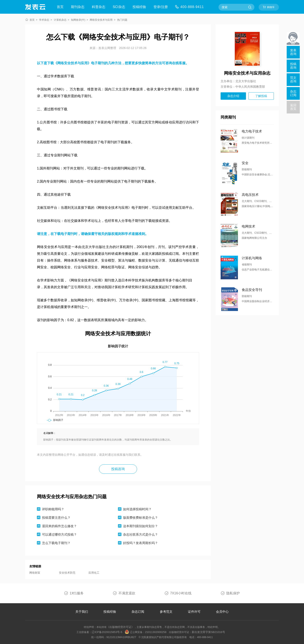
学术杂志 (44, 20)
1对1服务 (77, 593)
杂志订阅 (138, 612)
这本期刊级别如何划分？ (140, 526)
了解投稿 (261, 96)
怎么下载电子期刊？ (56, 543)
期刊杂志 (78, 7)
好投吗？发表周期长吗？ (140, 543)
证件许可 (194, 612)
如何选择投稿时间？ (137, 509)
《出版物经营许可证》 (120, 627)
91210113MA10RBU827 (121, 637)
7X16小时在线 (181, 593)
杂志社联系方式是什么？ (140, 534)
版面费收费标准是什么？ (140, 518)
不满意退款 (127, 593)
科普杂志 (99, 7)
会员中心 (222, 612)
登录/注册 (161, 7)
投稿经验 (139, 7)
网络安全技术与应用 (101, 20)
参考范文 (166, 612)
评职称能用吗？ (53, 509)
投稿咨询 (118, 469)
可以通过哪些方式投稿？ (59, 534)
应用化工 (94, 573)
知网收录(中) (78, 20)
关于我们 (82, 612)
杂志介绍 (233, 96)
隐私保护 (233, 593)
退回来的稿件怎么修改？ (59, 526)
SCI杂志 (119, 7)
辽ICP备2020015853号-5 (107, 632)
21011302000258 (156, 632)
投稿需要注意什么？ (56, 518)
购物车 (271, 7)
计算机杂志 (60, 20)
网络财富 (35, 573)
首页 (60, 7)
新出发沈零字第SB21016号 (208, 632)
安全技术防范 (67, 573)
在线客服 (179, 63)
